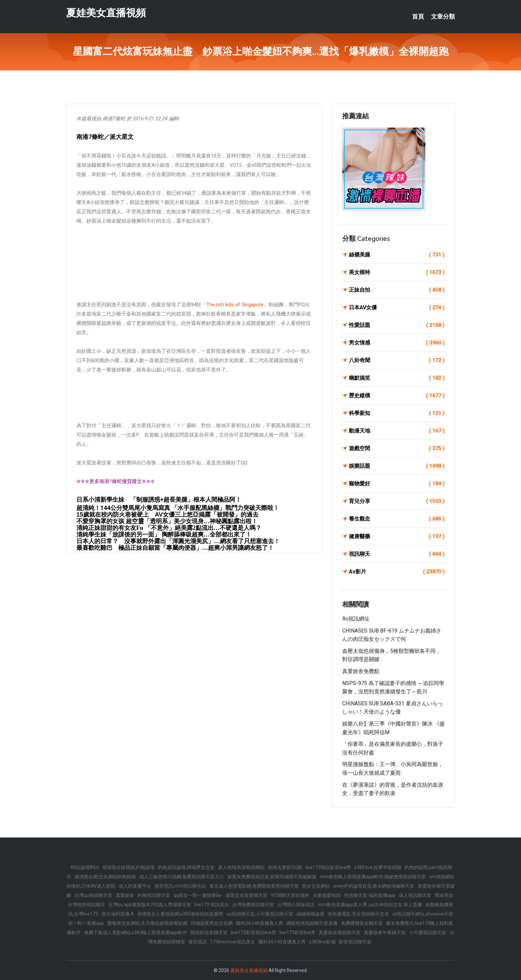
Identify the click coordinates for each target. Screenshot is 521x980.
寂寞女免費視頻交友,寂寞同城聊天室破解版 (272, 877)
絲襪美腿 (397, 255)
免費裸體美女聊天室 (362, 923)
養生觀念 (397, 519)
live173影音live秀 (297, 932)
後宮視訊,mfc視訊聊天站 (180, 886)
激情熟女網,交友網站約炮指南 (105, 877)
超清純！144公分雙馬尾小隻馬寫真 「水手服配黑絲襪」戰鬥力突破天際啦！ (178, 508)
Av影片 (397, 572)
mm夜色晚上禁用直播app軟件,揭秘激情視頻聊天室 (373, 877)
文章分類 (443, 17)
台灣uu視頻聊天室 (93, 895)
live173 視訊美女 (212, 905)
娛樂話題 (397, 466)
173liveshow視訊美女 (233, 942)
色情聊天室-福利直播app (370, 895)
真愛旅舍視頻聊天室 (340, 932)
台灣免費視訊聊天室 (253, 905)
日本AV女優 (397, 308)
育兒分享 (397, 501)
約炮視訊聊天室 (154, 895)
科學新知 (397, 413)
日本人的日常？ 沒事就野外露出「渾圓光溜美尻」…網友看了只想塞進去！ (178, 541)
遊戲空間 (397, 448)
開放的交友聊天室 (209, 932)
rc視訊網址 (356, 619)
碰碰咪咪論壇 (310, 914)
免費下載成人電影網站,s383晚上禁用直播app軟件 (136, 932)
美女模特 (397, 272)
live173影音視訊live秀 (254, 932)
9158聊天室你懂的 (290, 895)
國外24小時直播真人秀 (260, 923)
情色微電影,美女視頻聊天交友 (358, 914)
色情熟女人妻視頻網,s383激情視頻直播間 (180, 914)
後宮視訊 (198, 942)
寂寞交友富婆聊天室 (247, 895)
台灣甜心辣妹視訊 (296, 905)
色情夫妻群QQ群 (285, 867)
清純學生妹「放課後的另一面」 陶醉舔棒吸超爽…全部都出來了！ (164, 535)
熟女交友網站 (316, 886)
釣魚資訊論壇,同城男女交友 (186, 867)
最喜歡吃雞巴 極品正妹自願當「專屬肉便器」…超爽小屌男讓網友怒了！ (175, 548)
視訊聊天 (397, 554)
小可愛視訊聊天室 (428, 932)
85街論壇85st (85, 867)
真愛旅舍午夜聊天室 (385, 932)
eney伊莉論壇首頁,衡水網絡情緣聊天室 (374, 886)
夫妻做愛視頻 (327, 895)
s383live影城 (322, 942)
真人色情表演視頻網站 (241, 867)
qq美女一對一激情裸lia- (198, 895)
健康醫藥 (397, 537)
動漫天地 (397, 431)
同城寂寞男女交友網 (212, 923)
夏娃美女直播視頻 (106, 13)
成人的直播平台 (135, 886)
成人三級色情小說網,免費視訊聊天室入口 (182, 877)
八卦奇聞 (397, 360)
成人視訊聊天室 (415, 895)
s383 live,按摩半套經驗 (378, 867)
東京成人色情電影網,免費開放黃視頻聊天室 (254, 886)
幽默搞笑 (397, 378)
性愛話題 (397, 325)
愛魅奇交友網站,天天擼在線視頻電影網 (147, 923)
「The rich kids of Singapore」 (235, 305)
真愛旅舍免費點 (361, 671)
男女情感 (397, 343)
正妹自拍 (397, 290)
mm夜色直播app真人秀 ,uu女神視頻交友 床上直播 (370, 905)
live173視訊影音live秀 (328, 867)
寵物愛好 (397, 484)
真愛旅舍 (125, 895)
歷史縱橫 (397, 396)
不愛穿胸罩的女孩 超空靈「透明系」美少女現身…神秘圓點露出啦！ (167, 521)
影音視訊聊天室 (355, 942)
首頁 (418, 17)
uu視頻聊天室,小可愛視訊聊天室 (260, 914)
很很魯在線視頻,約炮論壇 (128, 867)
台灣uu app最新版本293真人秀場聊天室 (150, 905)
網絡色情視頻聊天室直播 (312, 923)
